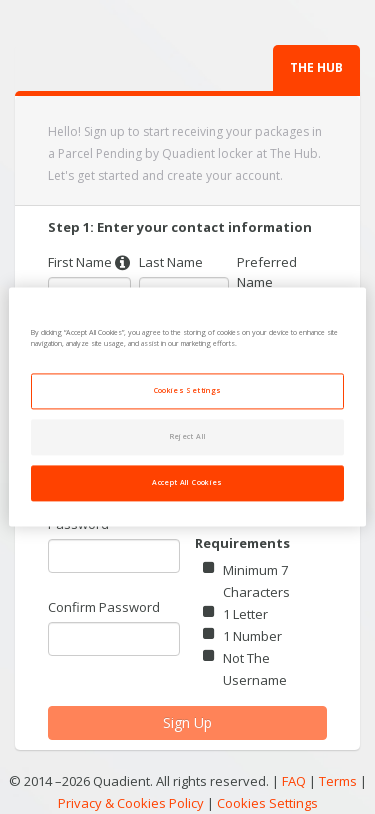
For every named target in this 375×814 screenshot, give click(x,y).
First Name (80, 262)
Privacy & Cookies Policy (131, 803)
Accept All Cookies (187, 483)
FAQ (294, 781)
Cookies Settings (267, 804)
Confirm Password (104, 607)
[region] (187, 406)
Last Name (171, 262)
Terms (338, 781)
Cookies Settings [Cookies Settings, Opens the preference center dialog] (188, 391)
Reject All (188, 437)
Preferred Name (267, 272)
